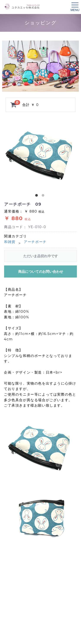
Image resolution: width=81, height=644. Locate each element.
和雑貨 (10, 242)
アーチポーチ (35, 242)
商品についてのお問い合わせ (41, 272)
